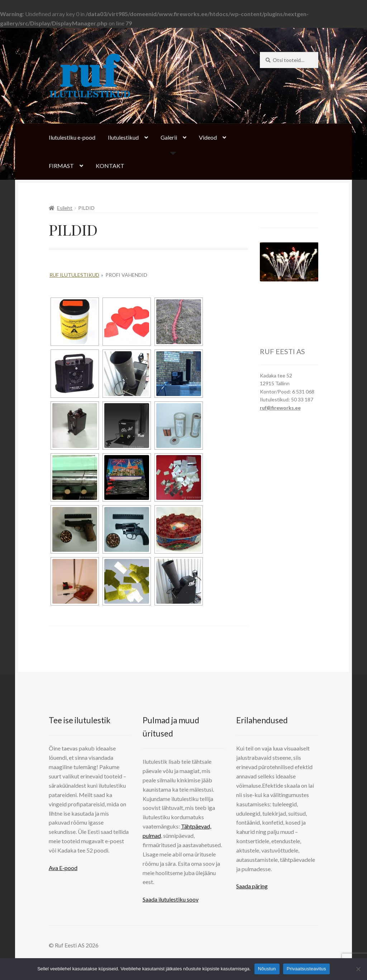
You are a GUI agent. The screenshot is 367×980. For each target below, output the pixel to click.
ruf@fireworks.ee (280, 408)
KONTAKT (110, 166)
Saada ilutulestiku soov (171, 899)
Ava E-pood (63, 868)
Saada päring (252, 886)
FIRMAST (61, 166)
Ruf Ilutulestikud (74, 275)
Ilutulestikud (123, 137)
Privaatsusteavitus (306, 969)
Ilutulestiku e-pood (72, 137)
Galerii (169, 137)
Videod (208, 137)
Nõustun (267, 969)
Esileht (65, 208)
